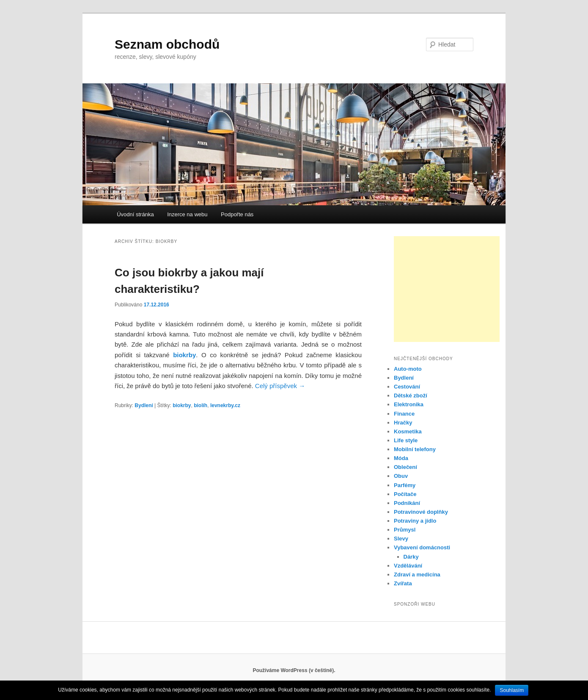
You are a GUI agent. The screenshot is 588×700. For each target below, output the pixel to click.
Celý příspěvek (280, 386)
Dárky (411, 557)
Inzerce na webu (187, 214)
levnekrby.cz (225, 405)
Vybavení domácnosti (422, 547)
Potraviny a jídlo (415, 521)
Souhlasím (512, 690)
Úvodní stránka (135, 214)
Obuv (401, 476)
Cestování (407, 387)
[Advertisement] (447, 289)
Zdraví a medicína (417, 575)
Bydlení (144, 405)
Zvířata (403, 583)
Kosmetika (408, 431)
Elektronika (409, 404)
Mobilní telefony (415, 449)
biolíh (201, 405)
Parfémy (405, 485)
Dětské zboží (411, 395)
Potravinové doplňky (421, 512)
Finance (404, 414)
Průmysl (405, 530)
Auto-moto (408, 369)
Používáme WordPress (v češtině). (294, 670)
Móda (401, 458)
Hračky (403, 423)
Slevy (401, 539)
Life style (406, 440)
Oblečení (405, 467)
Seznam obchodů (167, 44)
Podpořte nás (237, 214)
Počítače (405, 494)
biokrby (184, 355)
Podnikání (407, 503)
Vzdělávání (408, 566)
